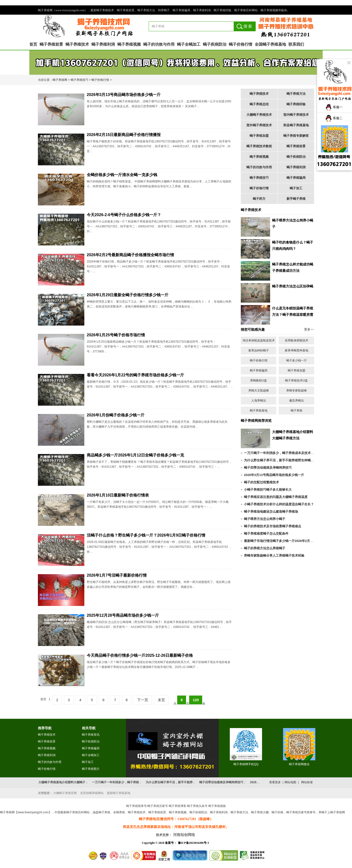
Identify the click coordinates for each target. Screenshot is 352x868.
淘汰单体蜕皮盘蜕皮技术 (259, 340)
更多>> (309, 329)
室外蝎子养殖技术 (259, 125)
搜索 (248, 26)
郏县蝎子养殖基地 (296, 125)
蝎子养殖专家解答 (296, 136)
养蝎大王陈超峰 (259, 391)
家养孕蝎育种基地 (297, 350)
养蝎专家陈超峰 (297, 391)
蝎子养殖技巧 (79, 80)
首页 (33, 44)
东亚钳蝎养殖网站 (92, 793)
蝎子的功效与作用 (159, 44)
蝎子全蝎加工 (189, 44)
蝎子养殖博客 (177, 806)
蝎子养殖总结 (259, 104)
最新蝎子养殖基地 (119, 793)
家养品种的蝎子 (259, 350)
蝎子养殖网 (60, 80)
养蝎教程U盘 (258, 381)
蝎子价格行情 (241, 44)
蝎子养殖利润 (103, 44)
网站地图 (290, 782)
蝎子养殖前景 (51, 44)
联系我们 (296, 44)
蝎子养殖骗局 (296, 178)
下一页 (143, 700)
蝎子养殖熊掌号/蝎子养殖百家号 (147, 806)
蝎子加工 (296, 188)
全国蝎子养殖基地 (270, 44)
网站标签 (307, 782)
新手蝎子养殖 (296, 199)
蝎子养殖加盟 (259, 136)
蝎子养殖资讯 (91, 735)
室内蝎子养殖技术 (296, 115)
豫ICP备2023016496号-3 (193, 843)
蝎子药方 (259, 199)
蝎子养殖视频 (129, 44)
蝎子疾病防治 (215, 44)
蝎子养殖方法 (296, 94)
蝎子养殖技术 (77, 44)
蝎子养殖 (297, 411)
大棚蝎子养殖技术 (259, 115)
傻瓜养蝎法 (297, 401)
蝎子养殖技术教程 (259, 146)
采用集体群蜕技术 (297, 340)
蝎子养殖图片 (91, 769)
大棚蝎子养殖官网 (65, 793)
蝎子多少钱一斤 (297, 360)
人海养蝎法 (259, 401)
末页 (161, 700)
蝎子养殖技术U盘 (296, 381)
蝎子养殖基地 (259, 411)
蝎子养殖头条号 (197, 806)
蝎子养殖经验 (296, 104)
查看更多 (275, 782)
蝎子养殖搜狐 (217, 806)
